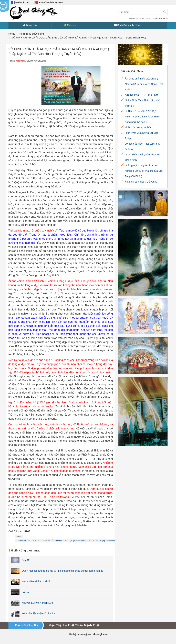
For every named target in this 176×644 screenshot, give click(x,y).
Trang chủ (30, 25)
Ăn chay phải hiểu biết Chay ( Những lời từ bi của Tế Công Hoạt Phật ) (144, 84)
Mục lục (70, 25)
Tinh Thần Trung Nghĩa (138, 127)
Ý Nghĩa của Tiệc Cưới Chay (141, 182)
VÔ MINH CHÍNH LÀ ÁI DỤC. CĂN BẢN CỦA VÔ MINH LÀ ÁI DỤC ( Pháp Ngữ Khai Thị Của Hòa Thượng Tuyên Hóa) (66, 541)
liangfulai (20, 61)
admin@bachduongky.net (49, 2)
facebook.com (20, 2)
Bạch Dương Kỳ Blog (128, 25)
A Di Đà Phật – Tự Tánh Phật (141, 95)
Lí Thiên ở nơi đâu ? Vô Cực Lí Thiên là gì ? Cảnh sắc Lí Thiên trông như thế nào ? (142, 117)
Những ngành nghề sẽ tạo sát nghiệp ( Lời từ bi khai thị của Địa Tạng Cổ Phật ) (144, 171)
